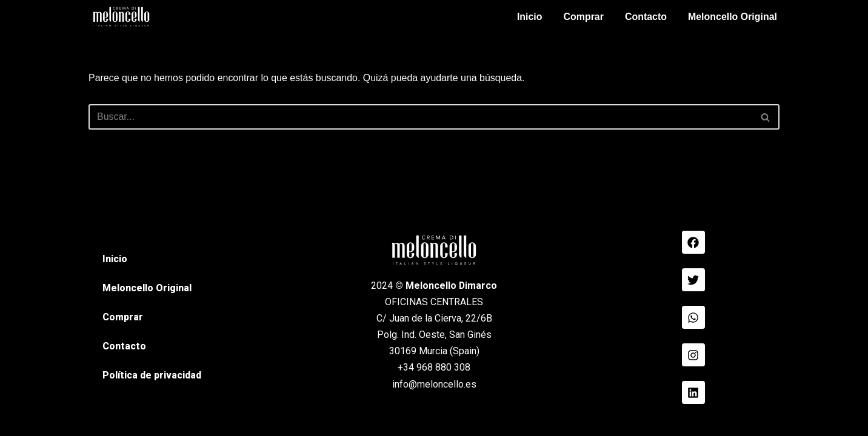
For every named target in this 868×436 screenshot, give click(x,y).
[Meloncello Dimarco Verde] (121, 17)
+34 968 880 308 (434, 387)
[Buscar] (420, 117)
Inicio (529, 17)
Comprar (583, 17)
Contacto (645, 17)
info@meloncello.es (434, 404)
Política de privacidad (152, 395)
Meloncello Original (732, 17)
